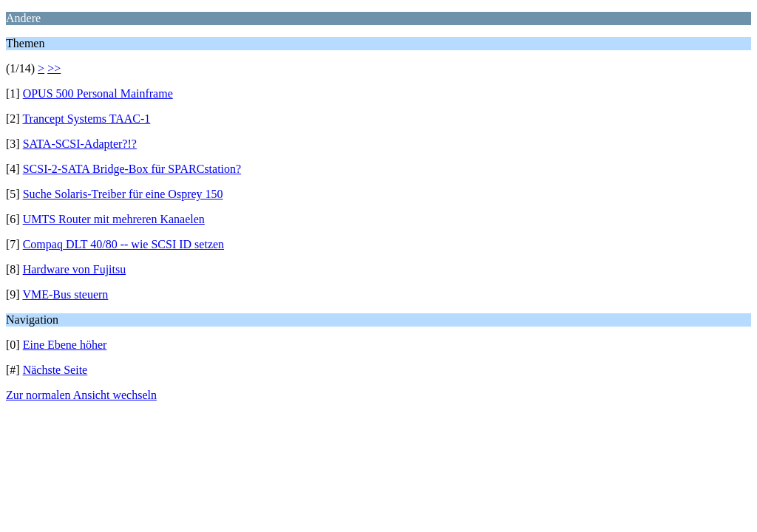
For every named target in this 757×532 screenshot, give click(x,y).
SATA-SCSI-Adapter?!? (80, 144)
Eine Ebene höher (65, 345)
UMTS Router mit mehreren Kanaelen (114, 219)
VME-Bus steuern (65, 294)
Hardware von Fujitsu (75, 269)
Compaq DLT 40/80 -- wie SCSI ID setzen (123, 244)
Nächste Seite (55, 370)
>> (54, 68)
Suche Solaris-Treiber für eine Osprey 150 (123, 194)
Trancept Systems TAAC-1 (86, 119)
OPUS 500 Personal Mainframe (98, 93)
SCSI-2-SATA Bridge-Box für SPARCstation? (132, 169)
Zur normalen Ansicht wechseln (81, 395)
